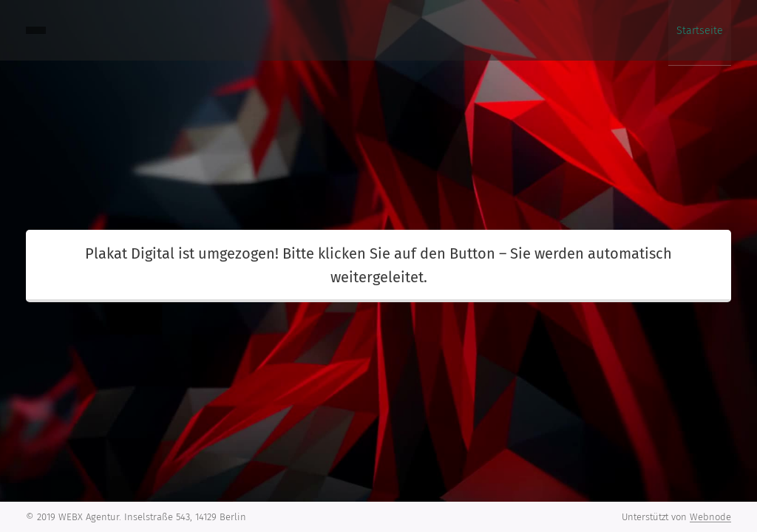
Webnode (710, 517)
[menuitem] (718, 30)
